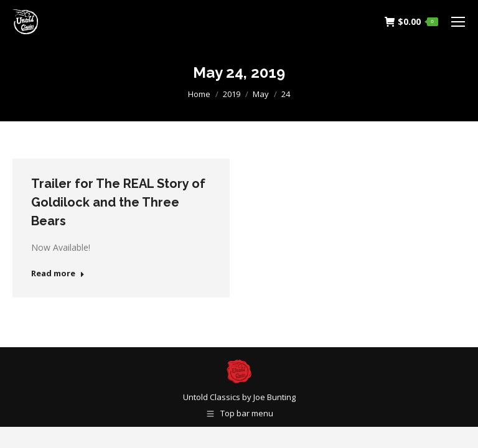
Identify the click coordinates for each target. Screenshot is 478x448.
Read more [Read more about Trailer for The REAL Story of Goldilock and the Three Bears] (58, 273)
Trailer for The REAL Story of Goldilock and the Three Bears (118, 202)
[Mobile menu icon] (458, 22)
